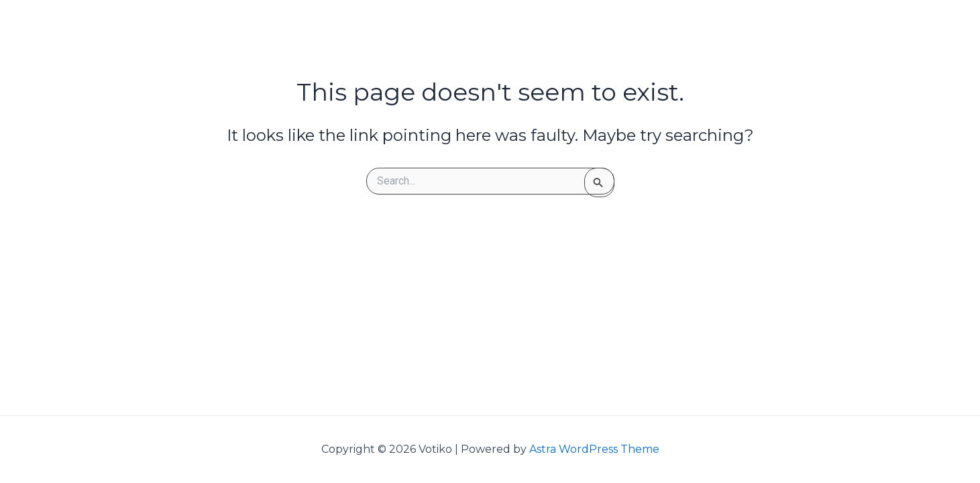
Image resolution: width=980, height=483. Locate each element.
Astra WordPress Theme (594, 449)
